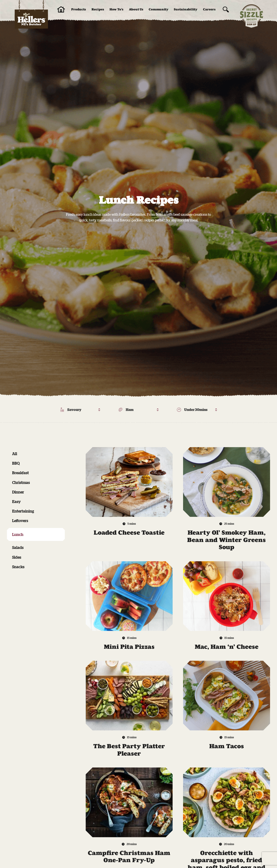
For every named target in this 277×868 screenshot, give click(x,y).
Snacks (18, 567)
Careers (209, 9)
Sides (17, 557)
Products (79, 9)
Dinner (18, 492)
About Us (136, 9)
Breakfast (20, 473)
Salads (18, 547)
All (15, 454)
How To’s (116, 9)
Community (159, 9)
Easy (16, 501)
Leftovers (20, 521)
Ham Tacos (227, 746)
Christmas (21, 482)
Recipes (98, 9)
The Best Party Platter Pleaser (129, 750)
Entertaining (23, 511)
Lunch (18, 534)
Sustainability (186, 9)
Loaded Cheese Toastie (129, 533)
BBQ (16, 463)
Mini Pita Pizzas (129, 647)
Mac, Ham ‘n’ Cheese (227, 647)
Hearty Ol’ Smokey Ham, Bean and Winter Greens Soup (226, 540)
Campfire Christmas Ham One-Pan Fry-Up (129, 857)
